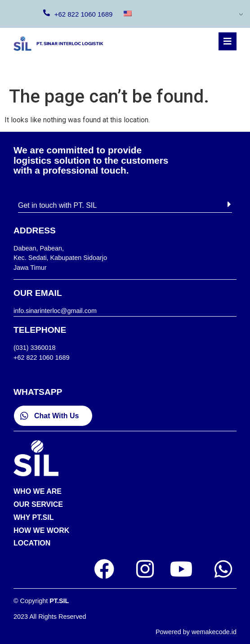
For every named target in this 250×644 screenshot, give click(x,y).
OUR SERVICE (38, 504)
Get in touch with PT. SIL (57, 205)
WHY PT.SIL (34, 517)
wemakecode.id (214, 632)
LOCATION (32, 543)
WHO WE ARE (38, 491)
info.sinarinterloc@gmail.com (55, 311)
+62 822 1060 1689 (84, 14)
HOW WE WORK (41, 530)
